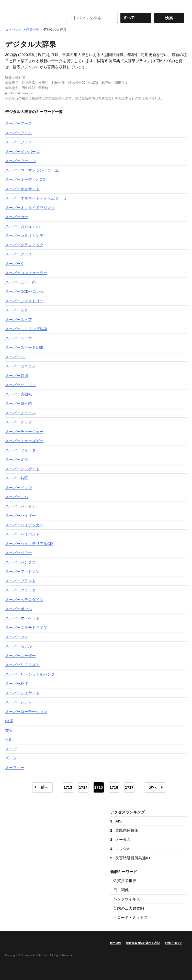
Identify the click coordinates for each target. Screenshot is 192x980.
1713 (68, 787)
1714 (83, 787)
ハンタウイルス (127, 899)
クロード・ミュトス (131, 917)
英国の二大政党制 (129, 908)
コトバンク (30, 18)
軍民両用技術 (124, 830)
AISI (116, 821)
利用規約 (115, 943)
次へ (153, 787)
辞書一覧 (32, 30)
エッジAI (120, 849)
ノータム (120, 839)
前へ (44, 787)
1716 (114, 787)
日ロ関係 (121, 890)
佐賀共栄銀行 (125, 881)
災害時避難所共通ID (130, 858)
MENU (10, 5)
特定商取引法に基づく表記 (143, 943)
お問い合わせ (173, 943)
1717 (129, 787)
